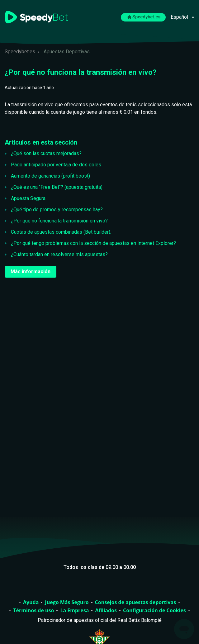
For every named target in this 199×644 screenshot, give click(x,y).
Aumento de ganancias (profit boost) (50, 176)
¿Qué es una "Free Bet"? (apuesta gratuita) (57, 187)
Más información (31, 272)
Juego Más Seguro (67, 603)
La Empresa (74, 611)
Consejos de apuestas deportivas (136, 603)
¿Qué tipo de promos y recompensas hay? (57, 210)
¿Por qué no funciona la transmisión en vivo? (59, 221)
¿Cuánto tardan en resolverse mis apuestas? (59, 254)
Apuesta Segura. (29, 198)
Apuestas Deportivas (67, 52)
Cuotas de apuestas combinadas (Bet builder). (61, 232)
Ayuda (31, 603)
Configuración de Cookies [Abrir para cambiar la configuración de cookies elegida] (154, 611)
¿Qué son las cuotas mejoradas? (46, 153)
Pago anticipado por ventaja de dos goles (56, 165)
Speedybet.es (144, 17)
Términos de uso (33, 611)
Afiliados (106, 611)
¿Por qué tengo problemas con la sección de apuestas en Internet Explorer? (93, 243)
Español (180, 17)
